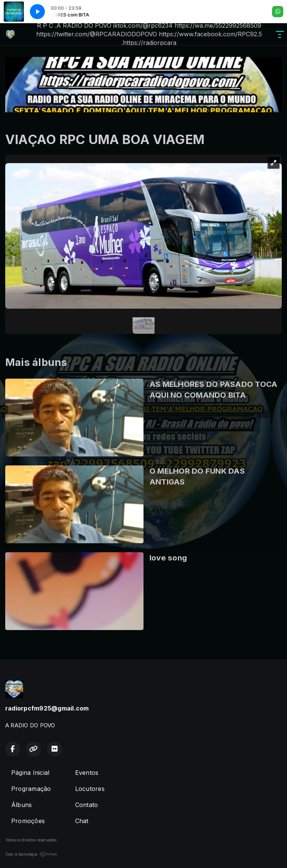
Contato (87, 805)
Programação (31, 789)
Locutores (90, 789)
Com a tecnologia (31, 854)
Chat (82, 821)
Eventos (87, 773)
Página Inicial (30, 773)
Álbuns (21, 805)
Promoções (28, 821)
